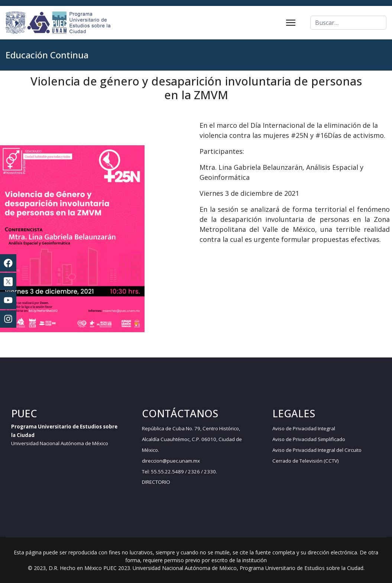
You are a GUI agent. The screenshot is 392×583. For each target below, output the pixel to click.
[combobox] (348, 23)
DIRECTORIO (156, 482)
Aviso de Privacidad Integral (304, 428)
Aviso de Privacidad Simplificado (309, 439)
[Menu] (291, 23)
